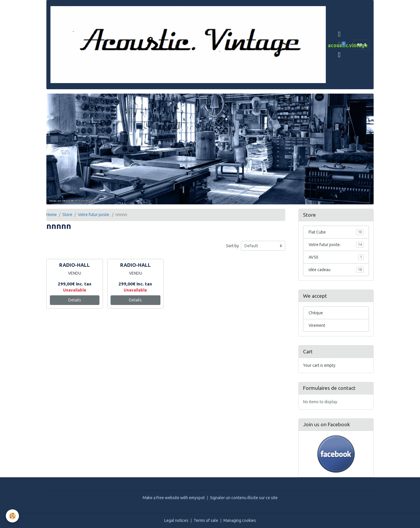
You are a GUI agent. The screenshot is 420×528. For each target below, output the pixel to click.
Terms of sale (206, 520)
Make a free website (161, 498)
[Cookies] (12, 516)
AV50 (336, 257)
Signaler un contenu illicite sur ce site (244, 498)
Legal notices (176, 520)
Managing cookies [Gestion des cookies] (240, 520)
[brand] (188, 45)
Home (52, 215)
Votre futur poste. (94, 215)
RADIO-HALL (75, 265)
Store (67, 215)
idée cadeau (336, 270)
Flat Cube (336, 232)
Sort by (232, 246)
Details (75, 300)
